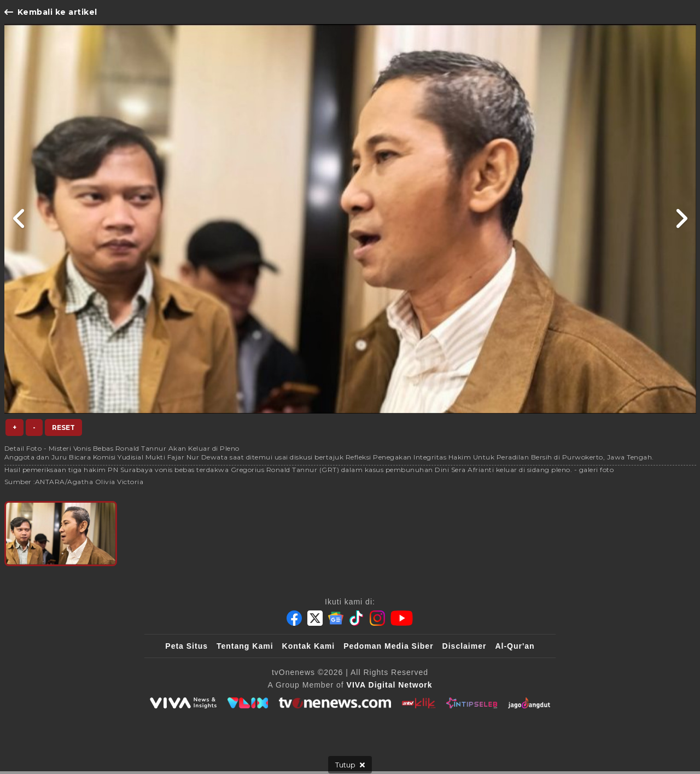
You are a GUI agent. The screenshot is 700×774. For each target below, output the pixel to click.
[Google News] (336, 618)
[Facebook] (294, 618)
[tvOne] (335, 703)
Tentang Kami (245, 646)
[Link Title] (19, 219)
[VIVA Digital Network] (390, 685)
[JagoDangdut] (529, 703)
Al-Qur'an (515, 646)
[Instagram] (377, 618)
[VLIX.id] (248, 703)
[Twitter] (315, 618)
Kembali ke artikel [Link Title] (51, 12)
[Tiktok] (357, 618)
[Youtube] (402, 618)
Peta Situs (186, 646)
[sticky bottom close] (350, 765)
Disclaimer (465, 646)
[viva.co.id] (183, 703)
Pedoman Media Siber (388, 646)
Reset (63, 427)
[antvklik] (419, 703)
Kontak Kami (309, 646)
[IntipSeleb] (472, 703)
